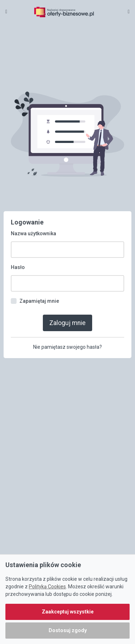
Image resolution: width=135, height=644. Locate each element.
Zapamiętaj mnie (39, 301)
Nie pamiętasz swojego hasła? (67, 347)
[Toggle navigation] (129, 11)
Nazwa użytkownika (33, 233)
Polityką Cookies (47, 587)
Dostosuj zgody (68, 630)
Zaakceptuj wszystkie (68, 612)
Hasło (18, 267)
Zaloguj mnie (67, 323)
